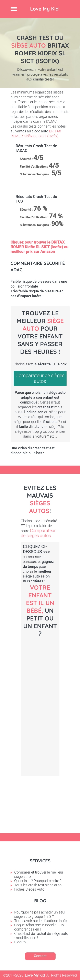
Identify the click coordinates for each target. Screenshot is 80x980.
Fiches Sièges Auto (29, 889)
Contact (40, 956)
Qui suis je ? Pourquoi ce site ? (38, 881)
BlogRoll (21, 942)
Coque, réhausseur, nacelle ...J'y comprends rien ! (39, 927)
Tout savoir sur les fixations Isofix (41, 921)
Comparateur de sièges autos (40, 378)
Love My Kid (44, 9)
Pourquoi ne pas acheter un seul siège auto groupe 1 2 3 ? (40, 914)
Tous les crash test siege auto (38, 885)
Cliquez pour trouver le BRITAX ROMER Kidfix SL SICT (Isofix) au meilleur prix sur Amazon (39, 247)
